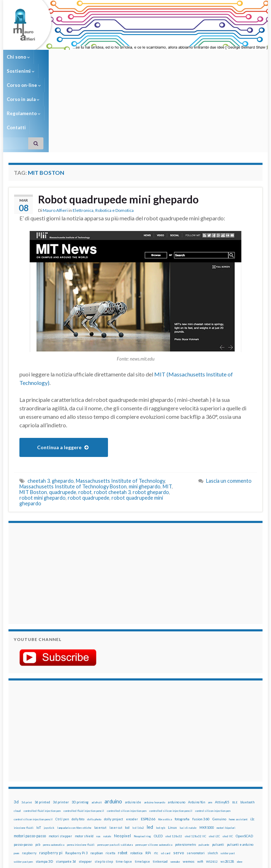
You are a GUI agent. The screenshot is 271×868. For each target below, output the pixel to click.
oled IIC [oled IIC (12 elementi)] (228, 766)
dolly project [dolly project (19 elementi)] (114, 748)
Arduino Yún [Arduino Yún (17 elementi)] (197, 732)
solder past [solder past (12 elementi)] (228, 783)
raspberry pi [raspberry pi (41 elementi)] (51, 782)
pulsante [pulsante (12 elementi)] (204, 774)
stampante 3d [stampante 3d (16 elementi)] (66, 791)
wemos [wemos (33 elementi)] (189, 791)
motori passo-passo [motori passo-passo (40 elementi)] (30, 765)
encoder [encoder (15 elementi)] (132, 748)
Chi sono (18, 57)
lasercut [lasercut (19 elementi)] (100, 757)
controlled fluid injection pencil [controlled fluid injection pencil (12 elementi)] (84, 740)
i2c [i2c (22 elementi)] (252, 748)
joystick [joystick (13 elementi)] (49, 757)
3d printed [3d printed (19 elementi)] (42, 732)
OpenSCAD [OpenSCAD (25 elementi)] (244, 765)
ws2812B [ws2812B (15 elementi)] (227, 791)
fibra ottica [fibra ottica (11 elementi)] (165, 749)
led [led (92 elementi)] (150, 757)
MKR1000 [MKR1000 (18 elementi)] (207, 757)
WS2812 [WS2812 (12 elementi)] (212, 791)
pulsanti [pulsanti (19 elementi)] (218, 774)
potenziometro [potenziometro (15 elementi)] (185, 774)
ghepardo (63, 410)
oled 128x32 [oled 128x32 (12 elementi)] (174, 766)
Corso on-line (90, 57)
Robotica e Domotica (115, 140)
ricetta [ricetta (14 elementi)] (110, 783)
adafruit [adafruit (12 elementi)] (97, 732)
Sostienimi (51, 57)
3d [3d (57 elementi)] (16, 731)
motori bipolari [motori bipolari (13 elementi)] (226, 757)
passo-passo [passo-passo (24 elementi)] (23, 774)
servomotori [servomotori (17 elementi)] (196, 782)
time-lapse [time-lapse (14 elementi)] (124, 791)
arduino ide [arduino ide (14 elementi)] (133, 732)
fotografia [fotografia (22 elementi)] (182, 748)
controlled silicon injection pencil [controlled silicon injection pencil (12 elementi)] (171, 740)
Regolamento (171, 57)
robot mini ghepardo (43, 427)
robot (85, 421)
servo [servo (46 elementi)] (179, 782)
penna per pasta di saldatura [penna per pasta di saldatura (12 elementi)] (115, 774)
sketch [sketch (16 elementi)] (213, 782)
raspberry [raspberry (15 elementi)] (29, 782)
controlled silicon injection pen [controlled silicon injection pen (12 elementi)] (127, 740)
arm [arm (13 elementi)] (210, 732)
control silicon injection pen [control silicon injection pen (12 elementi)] (213, 740)
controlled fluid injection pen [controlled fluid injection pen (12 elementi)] (42, 740)
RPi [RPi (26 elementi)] (148, 782)
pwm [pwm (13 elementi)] (16, 783)
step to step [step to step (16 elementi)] (104, 791)
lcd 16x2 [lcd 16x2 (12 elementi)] (138, 757)
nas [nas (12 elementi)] (98, 766)
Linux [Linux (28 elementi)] (172, 757)
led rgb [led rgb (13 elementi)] (161, 757)
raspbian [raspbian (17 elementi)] (97, 782)
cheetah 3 (39, 410)
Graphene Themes (68, 859)
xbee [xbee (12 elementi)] (240, 791)
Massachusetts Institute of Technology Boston (73, 416)
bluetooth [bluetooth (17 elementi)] (247, 732)
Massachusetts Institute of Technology (120, 410)
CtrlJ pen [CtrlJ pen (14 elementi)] (62, 749)
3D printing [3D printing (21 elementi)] (80, 732)
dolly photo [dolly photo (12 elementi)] (94, 749)
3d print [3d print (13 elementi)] (27, 732)
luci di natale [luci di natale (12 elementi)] (188, 757)
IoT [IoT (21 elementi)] (39, 757)
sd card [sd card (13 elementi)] (166, 783)
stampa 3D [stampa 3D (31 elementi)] (44, 791)
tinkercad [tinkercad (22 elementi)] (160, 791)
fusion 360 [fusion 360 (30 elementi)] (201, 748)
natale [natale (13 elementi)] (107, 766)
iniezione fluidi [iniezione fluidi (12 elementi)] (24, 757)
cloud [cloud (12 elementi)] (17, 740)
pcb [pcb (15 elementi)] (38, 774)
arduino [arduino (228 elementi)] (113, 731)
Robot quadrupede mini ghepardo (118, 129)
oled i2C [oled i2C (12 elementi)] (214, 766)
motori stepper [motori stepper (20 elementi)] (60, 765)
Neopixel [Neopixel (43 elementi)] (122, 765)
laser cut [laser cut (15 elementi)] (116, 757)
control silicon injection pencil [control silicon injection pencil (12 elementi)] (33, 749)
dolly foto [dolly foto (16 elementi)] (78, 748)
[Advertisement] (58, 502)
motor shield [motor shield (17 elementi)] (84, 765)
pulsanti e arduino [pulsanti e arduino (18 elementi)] (240, 774)
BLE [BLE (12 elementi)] (235, 732)
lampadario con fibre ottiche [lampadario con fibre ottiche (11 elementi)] (74, 757)
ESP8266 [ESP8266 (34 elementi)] (148, 748)
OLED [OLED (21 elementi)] (158, 765)
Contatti (205, 57)
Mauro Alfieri (55, 140)
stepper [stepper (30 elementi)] (85, 791)
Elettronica (83, 140)
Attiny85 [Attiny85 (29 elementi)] (222, 731)
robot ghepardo (151, 421)
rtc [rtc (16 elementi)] (156, 782)
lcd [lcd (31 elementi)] (127, 757)
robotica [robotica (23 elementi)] (136, 782)
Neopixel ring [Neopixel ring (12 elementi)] (142, 766)
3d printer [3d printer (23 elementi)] (61, 732)
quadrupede (63, 421)
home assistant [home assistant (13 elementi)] (238, 749)
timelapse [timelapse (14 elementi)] (142, 791)
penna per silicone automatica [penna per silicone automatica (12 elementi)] (154, 774)
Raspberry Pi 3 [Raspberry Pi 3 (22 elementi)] (76, 782)
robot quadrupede (89, 427)
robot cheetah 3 (112, 421)
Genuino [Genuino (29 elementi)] (219, 748)
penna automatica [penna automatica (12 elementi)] (54, 774)
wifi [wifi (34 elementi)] (200, 791)
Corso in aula (131, 57)
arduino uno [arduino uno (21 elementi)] (177, 732)
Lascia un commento (229, 410)
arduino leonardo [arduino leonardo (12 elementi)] (155, 732)
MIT (167, 416)
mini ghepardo (145, 416)
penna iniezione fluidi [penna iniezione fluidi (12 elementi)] (81, 774)
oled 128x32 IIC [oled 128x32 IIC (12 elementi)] (195, 766)
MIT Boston (33, 421)
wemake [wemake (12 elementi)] (175, 791)
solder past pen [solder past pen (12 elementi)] (23, 791)
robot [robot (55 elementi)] (123, 782)
